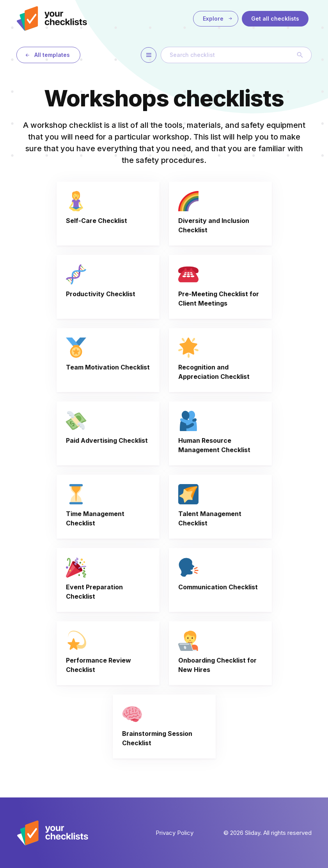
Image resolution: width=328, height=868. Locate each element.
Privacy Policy (175, 833)
